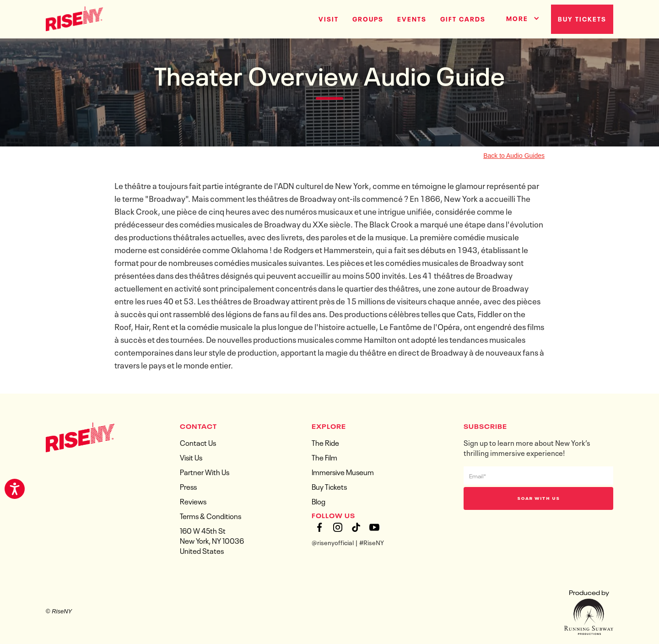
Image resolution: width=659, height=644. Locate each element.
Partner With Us (205, 471)
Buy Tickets (582, 18)
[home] (74, 18)
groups (368, 18)
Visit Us (191, 457)
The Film (324, 457)
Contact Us (198, 442)
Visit (329, 18)
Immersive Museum (343, 471)
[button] (519, 17)
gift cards (463, 18)
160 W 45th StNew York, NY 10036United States (212, 540)
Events (412, 18)
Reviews (193, 501)
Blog (319, 501)
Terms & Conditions (211, 515)
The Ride (325, 442)
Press (188, 486)
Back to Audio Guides (514, 156)
